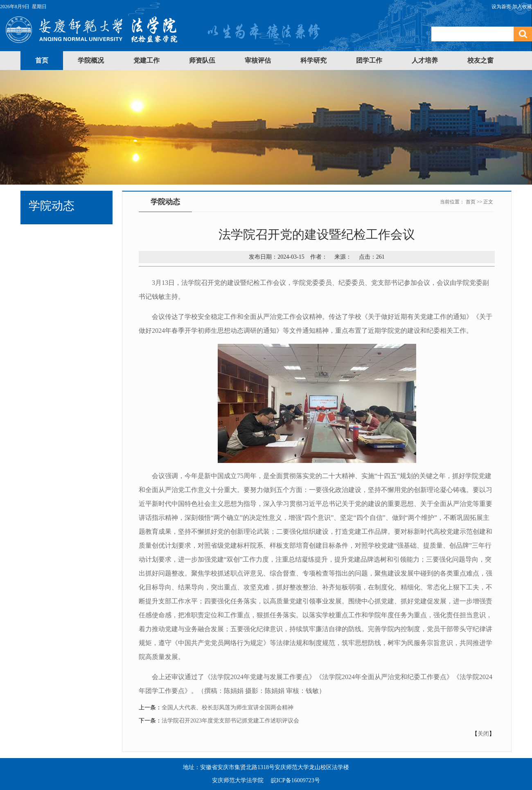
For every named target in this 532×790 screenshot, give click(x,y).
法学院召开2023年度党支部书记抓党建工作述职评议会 (230, 721)
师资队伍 (202, 60)
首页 (42, 60)
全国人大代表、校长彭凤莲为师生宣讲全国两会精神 (228, 708)
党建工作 (147, 60)
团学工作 (369, 60)
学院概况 (91, 60)
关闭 (483, 734)
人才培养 (425, 60)
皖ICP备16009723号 (295, 780)
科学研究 (313, 60)
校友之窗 (480, 60)
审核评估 (258, 60)
